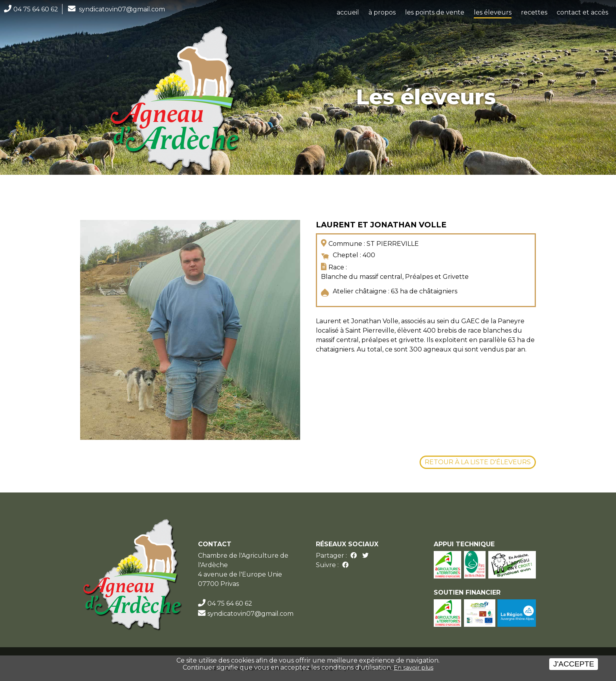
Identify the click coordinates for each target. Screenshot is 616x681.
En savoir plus (413, 668)
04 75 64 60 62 (36, 9)
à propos (382, 12)
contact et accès (582, 12)
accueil (348, 12)
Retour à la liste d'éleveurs (478, 462)
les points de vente (435, 12)
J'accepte (574, 664)
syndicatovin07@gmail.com (122, 9)
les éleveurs (493, 12)
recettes (534, 12)
